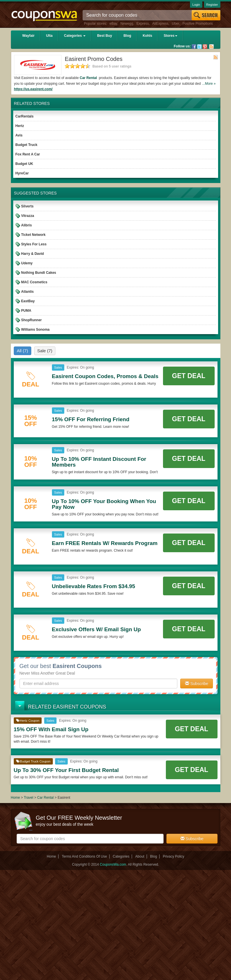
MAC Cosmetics (34, 282)
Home (15, 798)
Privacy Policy (173, 856)
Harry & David (33, 254)
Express (142, 24)
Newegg (127, 24)
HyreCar (22, 173)
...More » (209, 84)
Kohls (147, 36)
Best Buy (104, 36)
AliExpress (160, 24)
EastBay (28, 301)
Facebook (194, 47)
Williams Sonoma (35, 330)
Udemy (27, 263)
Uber (175, 24)
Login (196, 5)
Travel (29, 798)
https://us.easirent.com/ (33, 89)
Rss (211, 47)
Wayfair (29, 36)
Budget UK (24, 164)
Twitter (199, 47)
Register (212, 5)
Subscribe (197, 684)
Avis (19, 135)
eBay (113, 24)
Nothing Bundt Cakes (39, 273)
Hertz (20, 126)
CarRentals (25, 116)
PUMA (26, 311)
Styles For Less (34, 244)
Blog (127, 36)
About (140, 856)
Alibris (27, 225)
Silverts (27, 206)
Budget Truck (27, 145)
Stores (170, 36)
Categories (75, 36)
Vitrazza (28, 216)
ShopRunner (32, 320)
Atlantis (28, 292)
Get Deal (189, 376)
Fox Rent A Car (28, 154)
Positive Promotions (198, 24)
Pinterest (205, 47)
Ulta (49, 36)
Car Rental (89, 78)
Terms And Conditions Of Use (84, 856)
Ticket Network (33, 235)
